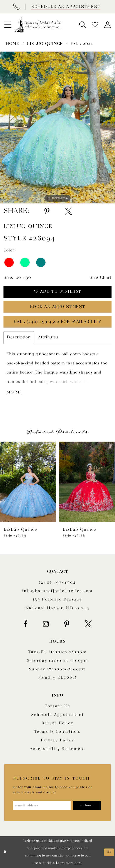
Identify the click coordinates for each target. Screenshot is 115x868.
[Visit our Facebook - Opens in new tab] (25, 624)
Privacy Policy (57, 740)
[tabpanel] (57, 127)
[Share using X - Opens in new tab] (68, 211)
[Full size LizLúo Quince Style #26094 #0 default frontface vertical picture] (57, 127)
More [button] (14, 392)
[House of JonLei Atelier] (38, 25)
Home (12, 44)
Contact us (57, 706)
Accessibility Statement (57, 749)
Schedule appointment (58, 715)
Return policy (57, 723)
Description (19, 337)
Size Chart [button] (100, 278)
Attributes (48, 337)
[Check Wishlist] (95, 25)
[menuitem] (8, 25)
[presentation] (28, 482)
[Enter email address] (42, 805)
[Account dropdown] (107, 25)
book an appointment (58, 307)
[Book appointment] (65, 7)
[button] (8, 25)
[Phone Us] (16, 7)
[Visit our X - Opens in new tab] (88, 624)
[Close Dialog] (5, 852)
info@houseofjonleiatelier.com (57, 591)
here (78, 863)
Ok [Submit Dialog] (109, 852)
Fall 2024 (82, 44)
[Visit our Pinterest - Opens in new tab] (67, 624)
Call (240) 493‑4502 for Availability (58, 322)
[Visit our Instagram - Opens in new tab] (46, 624)
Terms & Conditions (58, 732)
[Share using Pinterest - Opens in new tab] (47, 211)
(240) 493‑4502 (57, 583)
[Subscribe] (87, 805)
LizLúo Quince (45, 44)
